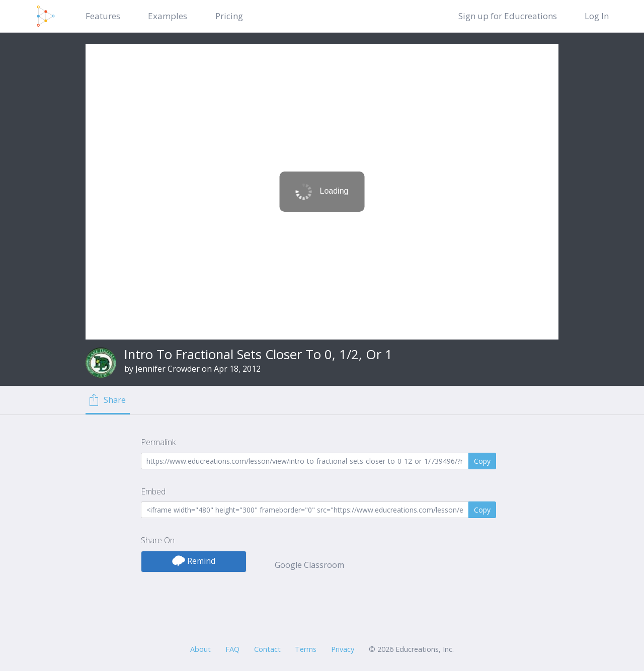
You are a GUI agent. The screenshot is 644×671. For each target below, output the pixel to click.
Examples (168, 16)
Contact (267, 649)
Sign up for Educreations (508, 16)
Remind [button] (194, 561)
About (200, 649)
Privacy (343, 649)
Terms (306, 649)
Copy (482, 461)
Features (103, 16)
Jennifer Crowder (168, 369)
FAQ (232, 649)
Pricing (229, 16)
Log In (597, 16)
